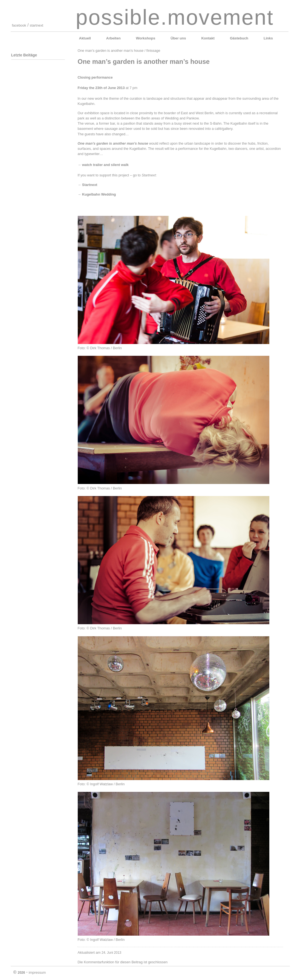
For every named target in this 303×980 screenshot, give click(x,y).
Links (268, 38)
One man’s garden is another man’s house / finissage (119, 51)
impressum (37, 972)
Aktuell (85, 38)
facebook (19, 25)
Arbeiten (113, 38)
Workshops (146, 38)
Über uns (178, 38)
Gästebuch (239, 38)
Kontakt (208, 38)
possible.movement (175, 17)
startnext (37, 25)
